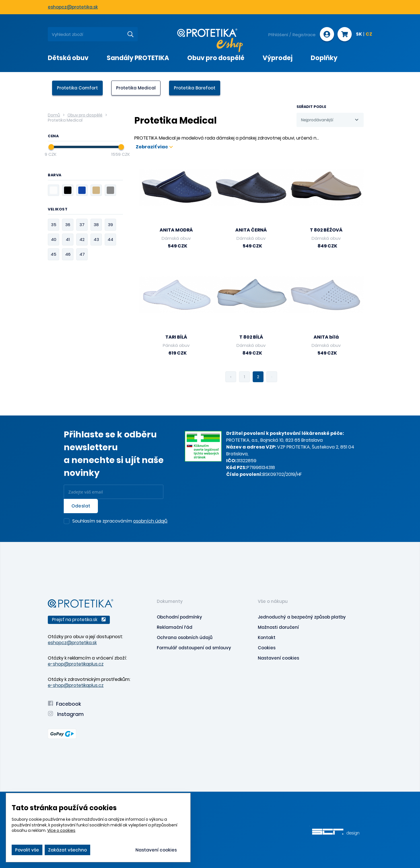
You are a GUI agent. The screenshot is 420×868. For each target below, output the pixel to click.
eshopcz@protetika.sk (73, 7)
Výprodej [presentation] (278, 58)
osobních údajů (150, 521)
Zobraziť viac (154, 147)
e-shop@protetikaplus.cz (76, 664)
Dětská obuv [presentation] (68, 58)
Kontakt (267, 637)
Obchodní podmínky (179, 617)
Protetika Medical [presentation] (136, 88)
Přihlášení (278, 35)
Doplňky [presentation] (324, 58)
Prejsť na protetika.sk (79, 620)
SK (359, 34)
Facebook (64, 704)
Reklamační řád (175, 627)
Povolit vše (27, 850)
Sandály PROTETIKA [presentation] (138, 58)
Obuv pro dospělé (85, 115)
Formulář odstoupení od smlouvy (194, 648)
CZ (369, 34)
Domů (54, 115)
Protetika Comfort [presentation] (77, 88)
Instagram (66, 714)
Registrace (304, 35)
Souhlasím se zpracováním (120, 521)
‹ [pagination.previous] (231, 377)
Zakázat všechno (67, 850)
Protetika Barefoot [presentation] (195, 88)
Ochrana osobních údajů (185, 637)
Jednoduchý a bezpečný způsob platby (302, 617)
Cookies (267, 648)
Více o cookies (61, 830)
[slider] (51, 147)
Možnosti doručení (278, 627)
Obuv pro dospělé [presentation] (216, 58)
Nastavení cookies (278, 658)
